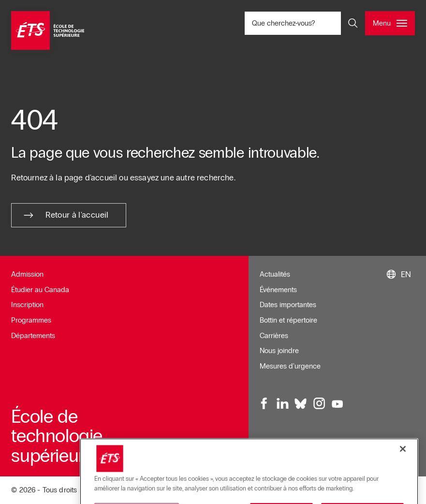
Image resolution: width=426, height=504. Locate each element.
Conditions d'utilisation (329, 442)
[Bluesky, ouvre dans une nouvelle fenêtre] (301, 404)
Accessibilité (389, 442)
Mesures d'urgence (290, 366)
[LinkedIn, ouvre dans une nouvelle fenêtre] (282, 404)
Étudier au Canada (40, 290)
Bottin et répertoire (288, 320)
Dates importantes (288, 305)
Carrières (274, 336)
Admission (27, 274)
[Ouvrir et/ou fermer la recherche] (353, 23)
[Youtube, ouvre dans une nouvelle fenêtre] (337, 404)
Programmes (31, 320)
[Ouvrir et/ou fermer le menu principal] (390, 23)
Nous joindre (279, 351)
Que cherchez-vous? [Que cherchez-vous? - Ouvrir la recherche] (309, 23)
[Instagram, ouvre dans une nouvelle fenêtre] (319, 404)
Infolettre (273, 442)
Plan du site (278, 457)
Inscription (27, 305)
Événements (278, 290)
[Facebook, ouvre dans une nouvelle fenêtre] (264, 404)
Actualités (275, 274)
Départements (33, 336)
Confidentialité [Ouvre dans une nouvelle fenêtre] (325, 457)
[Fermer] (403, 490)
